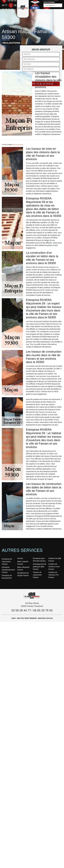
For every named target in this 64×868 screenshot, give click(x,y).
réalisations (11, 43)
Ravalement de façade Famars (23, 574)
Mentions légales (45, 618)
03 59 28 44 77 (21, 610)
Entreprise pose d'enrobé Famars (39, 560)
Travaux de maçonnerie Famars (37, 575)
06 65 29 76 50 (43, 610)
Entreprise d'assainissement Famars (8, 570)
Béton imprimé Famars (23, 563)
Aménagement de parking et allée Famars (40, 567)
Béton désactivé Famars (23, 568)
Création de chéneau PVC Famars (54, 575)
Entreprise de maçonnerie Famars (7, 562)
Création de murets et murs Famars (54, 567)
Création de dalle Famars (55, 560)
